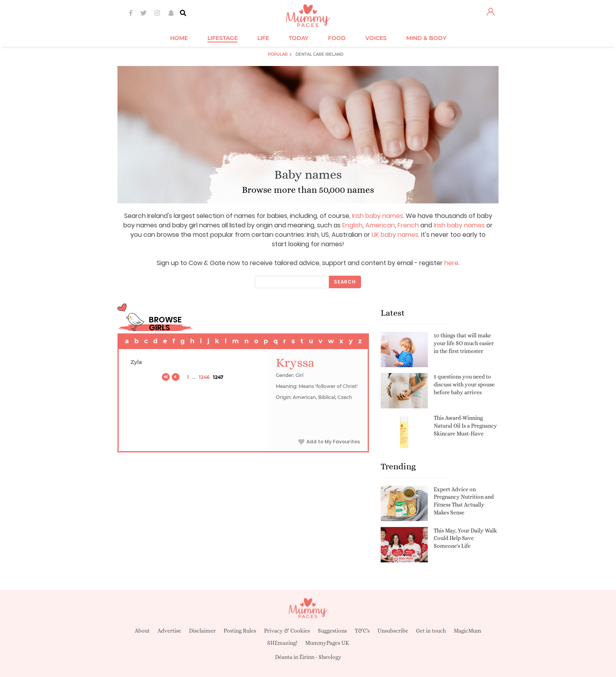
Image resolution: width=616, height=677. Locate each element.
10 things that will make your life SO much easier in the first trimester (464, 343)
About (142, 631)
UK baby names (395, 235)
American (380, 225)
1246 (204, 377)
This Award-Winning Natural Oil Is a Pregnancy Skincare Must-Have (465, 425)
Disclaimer (202, 631)
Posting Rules (240, 631)
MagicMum (467, 631)
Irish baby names (378, 216)
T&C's (362, 631)
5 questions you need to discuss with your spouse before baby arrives (464, 384)
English (352, 225)
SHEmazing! (282, 643)
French (408, 225)
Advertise (169, 631)
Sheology (330, 657)
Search (345, 282)
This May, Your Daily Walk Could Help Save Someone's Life (465, 538)
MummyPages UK (327, 643)
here (451, 263)
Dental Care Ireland (319, 54)
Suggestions (332, 631)
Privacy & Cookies (287, 631)
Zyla (136, 362)
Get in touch (431, 631)
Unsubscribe (393, 631)
